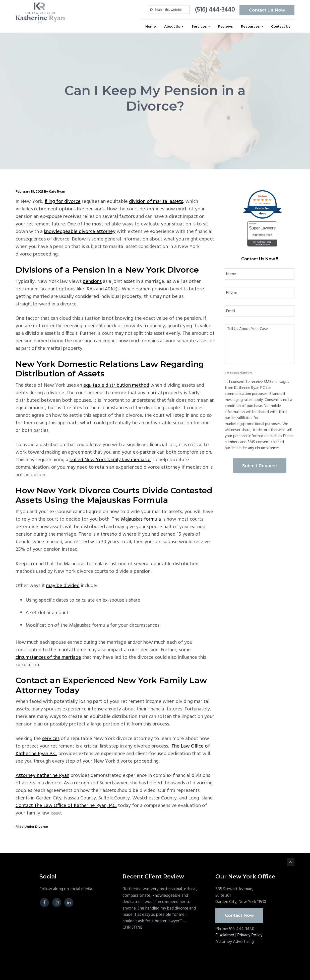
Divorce (42, 827)
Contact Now (239, 915)
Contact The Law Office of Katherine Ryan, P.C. (66, 806)
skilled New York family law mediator (110, 460)
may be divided (63, 586)
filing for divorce (63, 202)
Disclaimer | (226, 935)
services (51, 739)
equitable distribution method (116, 385)
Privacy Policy (250, 935)
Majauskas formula (141, 519)
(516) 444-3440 (214, 10)
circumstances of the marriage (48, 658)
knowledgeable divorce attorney (80, 232)
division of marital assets (156, 202)
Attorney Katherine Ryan (42, 776)
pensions (92, 282)
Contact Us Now (267, 10)
